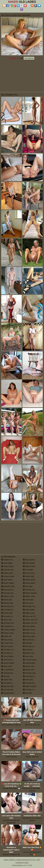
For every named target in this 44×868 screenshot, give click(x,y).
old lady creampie (10, 650)
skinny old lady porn (32, 666)
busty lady (7, 620)
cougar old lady (9, 643)
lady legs (28, 586)
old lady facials (9, 673)
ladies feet (7, 680)
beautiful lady (8, 586)
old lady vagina (30, 690)
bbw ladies (7, 580)
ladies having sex (31, 653)
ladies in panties (31, 630)
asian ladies (7, 566)
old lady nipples (31, 606)
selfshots (28, 650)
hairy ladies (29, 563)
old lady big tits (9, 593)
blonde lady (7, 603)
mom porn (28, 603)
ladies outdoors (30, 613)
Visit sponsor (29, 58)
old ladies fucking (10, 683)
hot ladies (28, 570)
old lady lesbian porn (33, 590)
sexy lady (28, 656)
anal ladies (7, 563)
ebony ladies (8, 663)
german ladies (8, 686)
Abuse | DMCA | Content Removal (16, 860)
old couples (7, 646)
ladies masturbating (32, 596)
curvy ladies (7, 656)
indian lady (29, 576)
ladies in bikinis (9, 596)
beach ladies (8, 583)
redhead (28, 643)
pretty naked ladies (32, 636)
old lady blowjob (9, 606)
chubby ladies (8, 630)
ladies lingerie (30, 593)
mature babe (8, 576)
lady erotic (7, 666)
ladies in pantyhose (32, 633)
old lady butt (7, 623)
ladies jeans (29, 580)
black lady (7, 600)
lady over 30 (29, 616)
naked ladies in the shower (33, 663)
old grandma (8, 693)
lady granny (29, 560)
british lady (7, 613)
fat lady (5, 676)
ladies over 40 (30, 620)
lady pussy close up (11, 640)
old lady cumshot (9, 653)
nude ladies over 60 (32, 626)
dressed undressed (10, 660)
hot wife (27, 693)
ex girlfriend (7, 670)
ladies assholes (9, 573)
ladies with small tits (32, 670)
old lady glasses (9, 690)
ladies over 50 (30, 623)
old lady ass (7, 570)
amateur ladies (9, 560)
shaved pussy (30, 660)
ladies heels (29, 566)
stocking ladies (30, 676)
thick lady (28, 680)
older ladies (29, 610)
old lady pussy (30, 640)
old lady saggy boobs (33, 646)
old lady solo (29, 673)
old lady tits (29, 683)
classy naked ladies (11, 633)
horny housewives (32, 573)
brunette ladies (9, 616)
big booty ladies (9, 590)
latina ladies (29, 583)
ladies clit (6, 636)
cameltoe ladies (9, 626)
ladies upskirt (30, 686)
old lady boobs (8, 610)
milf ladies (28, 600)
